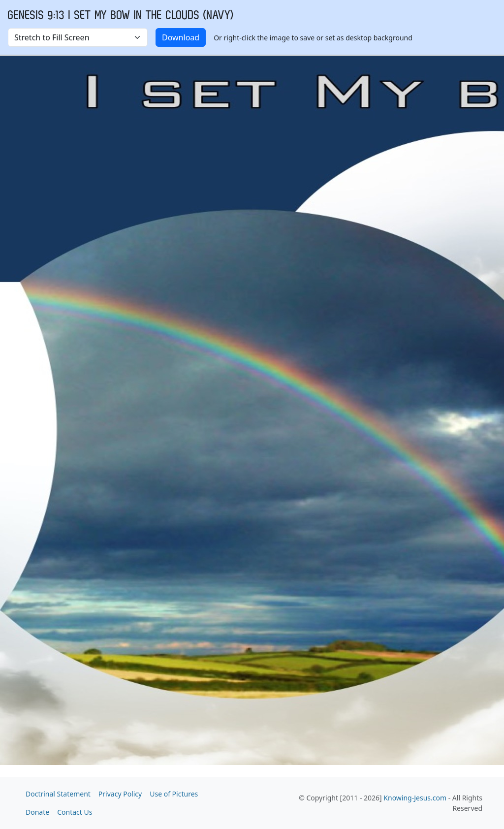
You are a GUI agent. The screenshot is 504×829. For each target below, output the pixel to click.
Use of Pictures (174, 794)
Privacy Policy (120, 794)
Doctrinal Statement (58, 794)
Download (181, 37)
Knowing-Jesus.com (415, 798)
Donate (37, 812)
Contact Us (75, 812)
